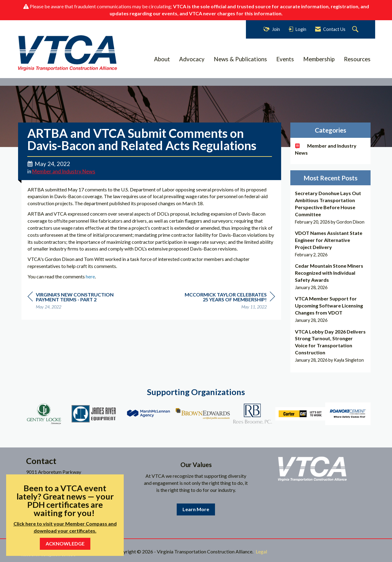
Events (285, 59)
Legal (261, 551)
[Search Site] (356, 30)
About (162, 59)
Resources (357, 59)
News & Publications (240, 59)
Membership (319, 59)
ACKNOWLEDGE (65, 543)
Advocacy (192, 59)
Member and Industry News (64, 172)
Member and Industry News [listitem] (326, 149)
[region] (229, 302)
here (90, 276)
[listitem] (331, 207)
